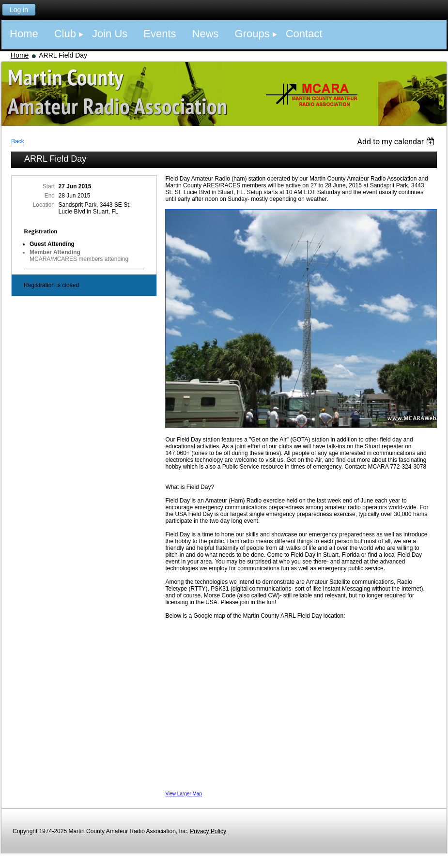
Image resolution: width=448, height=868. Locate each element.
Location (44, 205)
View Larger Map (183, 794)
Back (18, 141)
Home (20, 55)
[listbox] (397, 142)
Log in (19, 10)
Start (49, 186)
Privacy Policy (208, 831)
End (50, 196)
